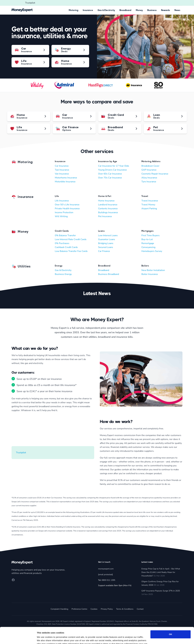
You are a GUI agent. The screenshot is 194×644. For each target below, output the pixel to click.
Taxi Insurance (62, 170)
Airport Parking (149, 209)
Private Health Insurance (67, 209)
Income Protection (64, 212)
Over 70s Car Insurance (110, 178)
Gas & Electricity (106, 10)
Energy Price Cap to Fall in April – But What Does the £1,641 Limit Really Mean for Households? (161, 572)
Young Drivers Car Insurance (112, 170)
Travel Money (148, 205)
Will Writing (61, 216)
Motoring (74, 10)
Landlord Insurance (108, 205)
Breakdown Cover (150, 166)
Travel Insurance (150, 201)
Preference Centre (79, 609)
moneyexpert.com (106, 569)
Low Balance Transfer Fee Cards (71, 251)
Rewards (166, 10)
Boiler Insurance (150, 274)
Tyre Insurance (149, 182)
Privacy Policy (107, 609)
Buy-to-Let (147, 239)
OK (171, 618)
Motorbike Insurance (65, 182)
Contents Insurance (108, 209)
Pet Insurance (105, 216)
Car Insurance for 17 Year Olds (114, 166)
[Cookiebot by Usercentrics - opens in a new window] (18, 639)
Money (139, 10)
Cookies (94, 609)
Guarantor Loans (107, 239)
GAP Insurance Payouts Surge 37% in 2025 (161, 591)
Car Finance (104, 251)
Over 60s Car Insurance (110, 174)
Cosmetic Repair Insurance (155, 174)
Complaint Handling (59, 609)
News (177, 10)
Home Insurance (106, 201)
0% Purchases (62, 243)
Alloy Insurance (149, 178)
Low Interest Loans (108, 235)
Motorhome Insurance (66, 178)
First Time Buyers (150, 235)
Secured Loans (106, 247)
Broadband (125, 10)
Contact (140, 609)
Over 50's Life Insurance (67, 205)
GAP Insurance (149, 170)
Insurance (88, 10)
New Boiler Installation (153, 270)
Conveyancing (148, 247)
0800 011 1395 (108, 580)
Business (152, 10)
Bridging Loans (106, 243)
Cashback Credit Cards (66, 247)
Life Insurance (62, 201)
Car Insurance (62, 166)
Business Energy (63, 274)
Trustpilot (30, 3)
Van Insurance (62, 174)
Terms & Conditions (125, 609)
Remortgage (148, 243)
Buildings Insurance (108, 212)
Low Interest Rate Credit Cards (71, 239)
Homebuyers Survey (152, 251)
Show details (43, 638)
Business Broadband (109, 274)
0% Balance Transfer (65, 235)
